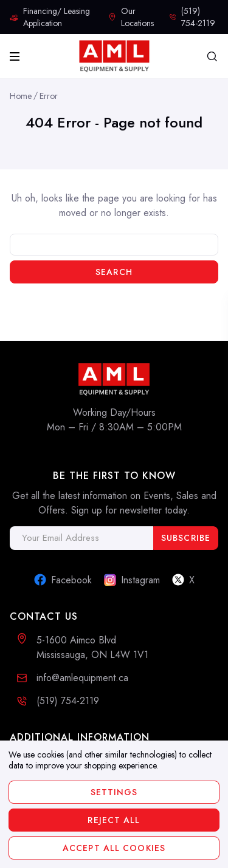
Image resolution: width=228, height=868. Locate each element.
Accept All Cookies (114, 848)
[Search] (212, 56)
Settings (114, 792)
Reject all (114, 820)
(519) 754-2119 (68, 701)
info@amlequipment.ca (82, 678)
